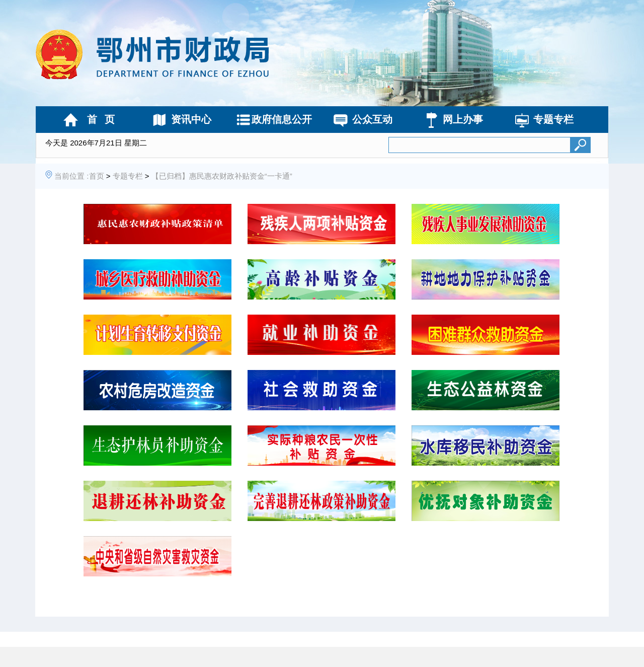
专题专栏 (553, 119)
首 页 (101, 119)
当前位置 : (71, 176)
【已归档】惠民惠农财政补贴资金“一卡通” (222, 176)
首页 (97, 176)
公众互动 (372, 119)
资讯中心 (191, 119)
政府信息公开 (282, 119)
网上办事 (463, 119)
